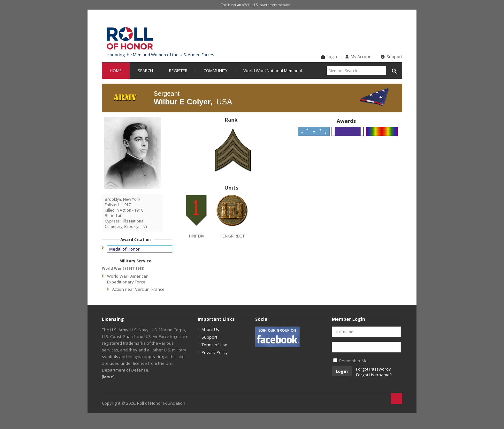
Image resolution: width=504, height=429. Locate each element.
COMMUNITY (215, 71)
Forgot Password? (373, 369)
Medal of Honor (124, 249)
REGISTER (178, 71)
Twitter (398, 27)
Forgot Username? (374, 375)
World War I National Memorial (273, 71)
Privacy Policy (215, 352)
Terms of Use (214, 345)
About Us (210, 329)
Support (394, 56)
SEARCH (145, 71)
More (108, 377)
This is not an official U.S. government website (255, 5)
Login (332, 56)
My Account (362, 56)
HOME (116, 71)
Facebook (387, 27)
